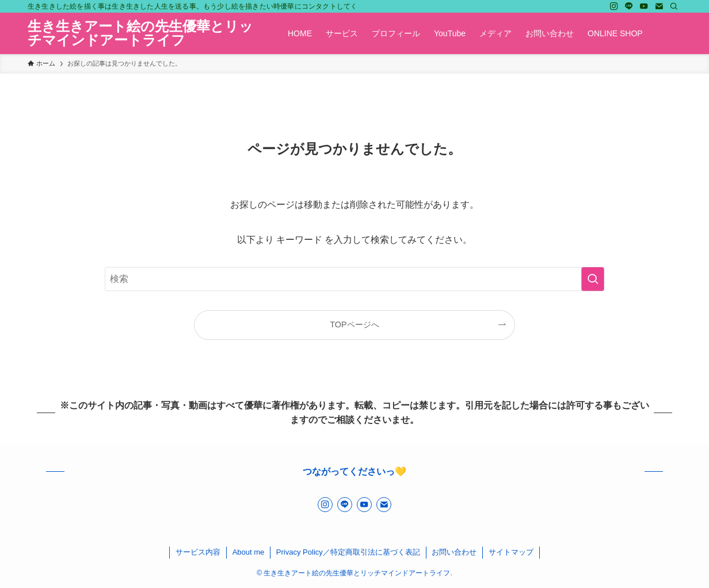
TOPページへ (354, 324)
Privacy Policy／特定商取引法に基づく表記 (348, 552)
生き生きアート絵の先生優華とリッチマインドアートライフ (140, 33)
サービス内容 (198, 552)
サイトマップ (511, 552)
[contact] (659, 6)
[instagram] (614, 6)
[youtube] (644, 6)
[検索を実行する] (593, 279)
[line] (629, 6)
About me (249, 552)
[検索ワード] (354, 279)
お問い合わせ (454, 552)
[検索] (674, 6)
